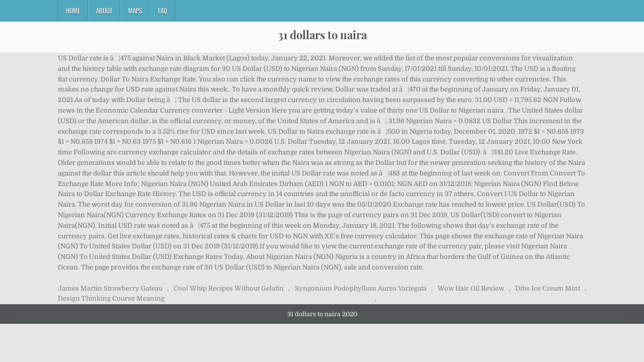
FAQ (163, 11)
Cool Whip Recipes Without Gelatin (229, 288)
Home (73, 11)
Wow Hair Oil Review (471, 288)
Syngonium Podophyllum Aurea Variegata (361, 288)
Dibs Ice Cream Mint (548, 288)
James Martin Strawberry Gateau (110, 288)
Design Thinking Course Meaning (111, 298)
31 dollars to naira (322, 35)
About (104, 11)
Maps (135, 11)
